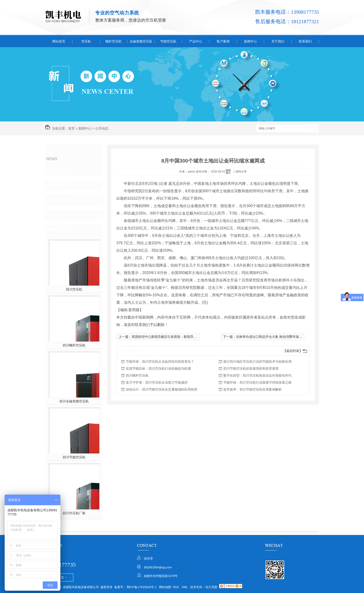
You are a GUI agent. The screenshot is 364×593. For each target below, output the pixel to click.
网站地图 (165, 587)
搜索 (311, 129)
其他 (56, 215)
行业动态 (60, 185)
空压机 (86, 41)
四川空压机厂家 (74, 513)
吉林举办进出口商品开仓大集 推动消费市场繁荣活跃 (274, 337)
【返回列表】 (293, 351)
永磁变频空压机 (141, 41)
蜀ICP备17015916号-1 (142, 587)
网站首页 (59, 41)
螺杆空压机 (114, 41)
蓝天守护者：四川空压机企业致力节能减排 (157, 382)
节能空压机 (168, 41)
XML (185, 587)
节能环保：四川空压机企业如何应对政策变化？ (160, 362)
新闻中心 (250, 41)
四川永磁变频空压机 (74, 401)
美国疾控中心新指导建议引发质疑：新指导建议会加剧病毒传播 (177, 337)
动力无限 (211, 587)
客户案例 (223, 41)
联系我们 (305, 41)
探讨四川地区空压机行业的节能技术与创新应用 (257, 362)
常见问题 (60, 200)
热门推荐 (60, 230)
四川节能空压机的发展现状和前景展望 (251, 368)
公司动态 (102, 128)
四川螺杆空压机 (74, 345)
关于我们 (278, 41)
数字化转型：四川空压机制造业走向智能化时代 (257, 375)
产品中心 (196, 41)
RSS (176, 587)
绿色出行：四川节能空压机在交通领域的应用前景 (162, 389)
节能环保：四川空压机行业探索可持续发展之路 (257, 382)
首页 (71, 128)
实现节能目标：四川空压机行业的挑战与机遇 (158, 368)
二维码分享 (240, 172)
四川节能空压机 (74, 457)
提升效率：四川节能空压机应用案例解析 (253, 389)
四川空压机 (74, 289)
